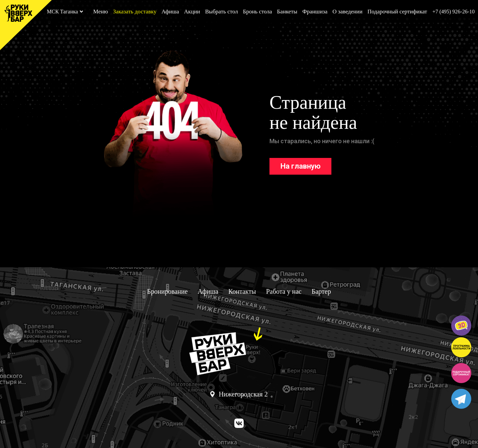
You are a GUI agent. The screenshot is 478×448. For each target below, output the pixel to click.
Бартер (321, 291)
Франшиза (315, 12)
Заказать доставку (135, 12)
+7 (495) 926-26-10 (454, 12)
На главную (301, 166)
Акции (192, 12)
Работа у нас (284, 291)
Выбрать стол (222, 12)
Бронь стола (258, 12)
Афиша (170, 12)
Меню (100, 12)
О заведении (347, 12)
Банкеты (287, 12)
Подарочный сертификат (397, 12)
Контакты (242, 291)
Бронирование (167, 291)
